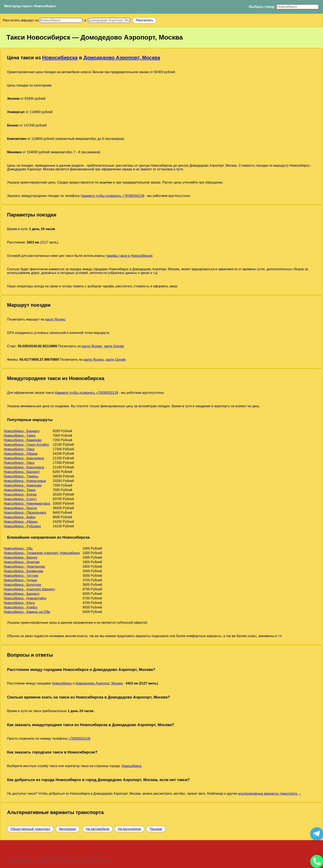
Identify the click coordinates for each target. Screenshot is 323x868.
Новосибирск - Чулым (20, 580)
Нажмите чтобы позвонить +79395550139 (112, 196)
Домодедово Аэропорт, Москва (122, 58)
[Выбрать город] (297, 7)
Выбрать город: (262, 7)
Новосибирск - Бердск (20, 557)
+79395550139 (79, 739)
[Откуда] (61, 20)
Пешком (156, 829)
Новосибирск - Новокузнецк (25, 481)
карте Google (114, 346)
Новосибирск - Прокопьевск (25, 513)
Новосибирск (45, 6)
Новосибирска (60, 58)
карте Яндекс (55, 319)
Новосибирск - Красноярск (24, 458)
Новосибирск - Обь (18, 548)
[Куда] (109, 20)
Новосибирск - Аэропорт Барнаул (29, 589)
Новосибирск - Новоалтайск (25, 598)
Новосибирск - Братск (20, 508)
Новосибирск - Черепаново (24, 567)
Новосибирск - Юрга (19, 603)
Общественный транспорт (30, 829)
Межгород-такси (17, 6)
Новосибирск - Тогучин (21, 576)
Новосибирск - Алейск (21, 607)
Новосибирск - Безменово (23, 571)
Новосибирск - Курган (20, 494)
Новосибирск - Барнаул (22, 431)
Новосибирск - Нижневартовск (27, 504)
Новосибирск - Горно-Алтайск (26, 445)
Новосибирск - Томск (20, 436)
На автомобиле (98, 829)
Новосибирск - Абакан (21, 454)
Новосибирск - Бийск (20, 517)
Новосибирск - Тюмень (21, 476)
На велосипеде (129, 829)
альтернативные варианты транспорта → (270, 794)
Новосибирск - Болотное (22, 585)
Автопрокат (68, 829)
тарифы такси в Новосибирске (129, 256)
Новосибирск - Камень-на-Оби (27, 612)
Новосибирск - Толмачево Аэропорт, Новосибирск (42, 553)
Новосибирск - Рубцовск (22, 526)
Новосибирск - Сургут (20, 499)
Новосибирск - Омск (19, 449)
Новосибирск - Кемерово (23, 440)
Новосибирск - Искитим (22, 562)
